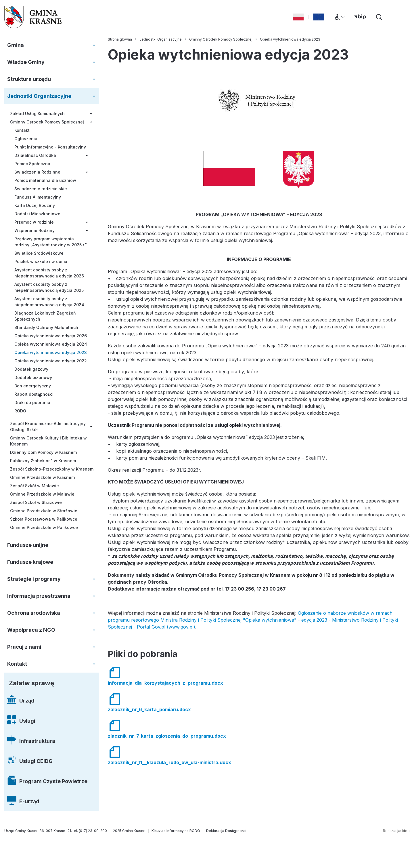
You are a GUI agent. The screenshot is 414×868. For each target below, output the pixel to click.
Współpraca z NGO (31, 630)
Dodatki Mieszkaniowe (37, 214)
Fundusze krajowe (30, 562)
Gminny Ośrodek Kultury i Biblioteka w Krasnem (48, 441)
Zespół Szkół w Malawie (34, 486)
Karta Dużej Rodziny (35, 205)
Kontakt (22, 130)
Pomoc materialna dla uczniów (45, 180)
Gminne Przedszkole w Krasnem (42, 477)
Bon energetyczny (33, 386)
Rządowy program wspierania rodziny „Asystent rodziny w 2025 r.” (51, 242)
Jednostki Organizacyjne (39, 96)
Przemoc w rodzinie (34, 222)
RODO (20, 411)
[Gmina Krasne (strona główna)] (33, 17)
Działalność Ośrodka (35, 155)
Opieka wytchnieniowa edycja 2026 (51, 336)
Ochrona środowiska (34, 613)
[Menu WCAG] (339, 17)
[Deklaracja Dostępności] (226, 831)
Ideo (406, 831)
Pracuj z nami (24, 647)
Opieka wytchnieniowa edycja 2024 (51, 344)
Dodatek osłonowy (33, 377)
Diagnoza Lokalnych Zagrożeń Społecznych (45, 316)
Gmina (16, 45)
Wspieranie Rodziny (34, 230)
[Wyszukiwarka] (379, 17)
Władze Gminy (26, 62)
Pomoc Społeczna (32, 164)
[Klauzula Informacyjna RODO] (176, 831)
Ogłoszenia (26, 139)
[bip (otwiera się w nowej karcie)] (360, 17)
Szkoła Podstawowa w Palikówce (44, 519)
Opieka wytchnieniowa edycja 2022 (51, 361)
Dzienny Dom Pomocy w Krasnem (43, 452)
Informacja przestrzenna (39, 596)
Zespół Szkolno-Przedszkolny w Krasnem (52, 469)
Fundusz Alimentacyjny (38, 197)
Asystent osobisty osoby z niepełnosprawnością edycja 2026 (49, 273)
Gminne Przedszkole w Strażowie (44, 511)
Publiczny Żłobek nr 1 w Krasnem (43, 461)
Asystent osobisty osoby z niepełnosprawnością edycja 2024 (49, 302)
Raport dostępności (34, 394)
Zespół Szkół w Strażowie (36, 502)
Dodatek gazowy (31, 369)
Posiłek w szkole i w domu (41, 261)
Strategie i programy (34, 579)
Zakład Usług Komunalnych (37, 114)
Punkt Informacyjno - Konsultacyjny (50, 147)
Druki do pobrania (32, 402)
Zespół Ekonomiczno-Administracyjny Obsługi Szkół (48, 427)
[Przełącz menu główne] (395, 17)
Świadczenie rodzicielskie (41, 189)
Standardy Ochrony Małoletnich (46, 327)
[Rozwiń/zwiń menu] (94, 45)
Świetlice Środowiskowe (39, 253)
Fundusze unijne (28, 545)
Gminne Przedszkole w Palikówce (44, 527)
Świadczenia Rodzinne (37, 172)
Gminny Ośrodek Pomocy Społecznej (47, 122)
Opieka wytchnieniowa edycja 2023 (51, 352)
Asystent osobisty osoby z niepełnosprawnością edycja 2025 (49, 287)
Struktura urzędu (29, 79)
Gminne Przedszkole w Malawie (42, 494)
